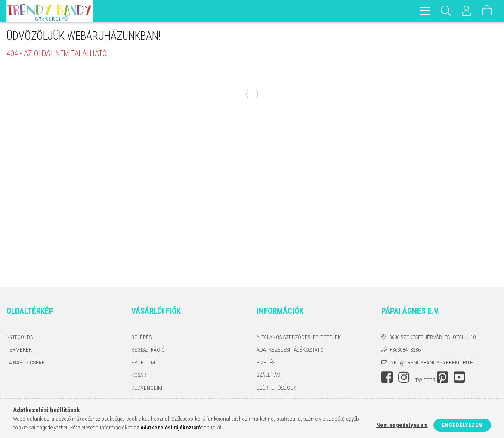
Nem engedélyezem (402, 425)
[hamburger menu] (425, 11)
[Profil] (467, 11)
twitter (425, 380)
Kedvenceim (147, 388)
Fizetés (266, 362)
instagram (404, 377)
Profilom (143, 362)
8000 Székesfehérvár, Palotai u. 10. (433, 337)
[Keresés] (446, 11)
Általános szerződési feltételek (299, 337)
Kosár (139, 375)
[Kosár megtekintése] (487, 11)
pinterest (442, 377)
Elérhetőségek (276, 388)
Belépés (141, 337)
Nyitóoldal (21, 337)
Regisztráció (148, 350)
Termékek (19, 350)
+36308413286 (405, 350)
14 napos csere (26, 362)
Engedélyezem (462, 425)
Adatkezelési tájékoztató (290, 350)
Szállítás (268, 375)
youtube (459, 377)
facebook (387, 377)
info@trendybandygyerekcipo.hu (433, 362)
